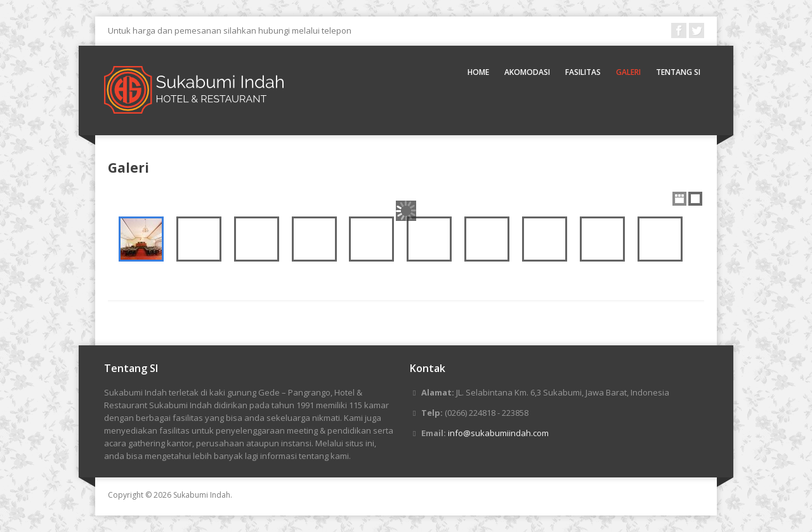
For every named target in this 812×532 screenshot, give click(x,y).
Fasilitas (583, 72)
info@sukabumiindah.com (498, 433)
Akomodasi (527, 72)
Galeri (628, 72)
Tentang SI (678, 72)
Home (478, 72)
